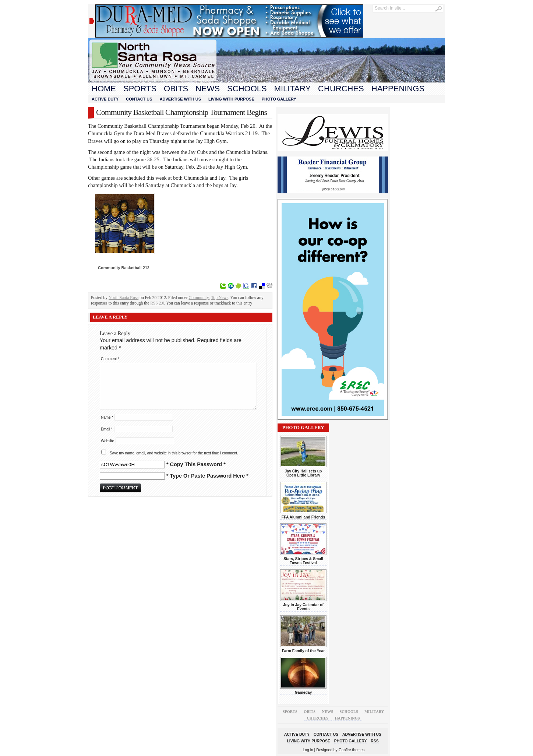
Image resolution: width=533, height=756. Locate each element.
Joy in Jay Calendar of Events (303, 607)
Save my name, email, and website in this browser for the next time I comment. (174, 453)
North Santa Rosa (123, 298)
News (208, 89)
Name (107, 417)
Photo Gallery (279, 99)
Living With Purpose (231, 99)
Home (104, 89)
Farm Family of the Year (303, 651)
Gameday (303, 692)
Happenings (398, 89)
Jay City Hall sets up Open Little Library (303, 473)
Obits (176, 89)
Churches (341, 89)
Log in (308, 750)
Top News (220, 298)
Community (199, 298)
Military (292, 89)
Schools (247, 89)
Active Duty (105, 99)
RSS (375, 741)
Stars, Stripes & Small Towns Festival (303, 561)
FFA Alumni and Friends (303, 517)
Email (107, 429)
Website (107, 441)
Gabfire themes (352, 750)
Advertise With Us (180, 99)
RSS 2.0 (157, 303)
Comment (110, 359)
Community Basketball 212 (124, 268)
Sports (140, 89)
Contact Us (139, 99)
